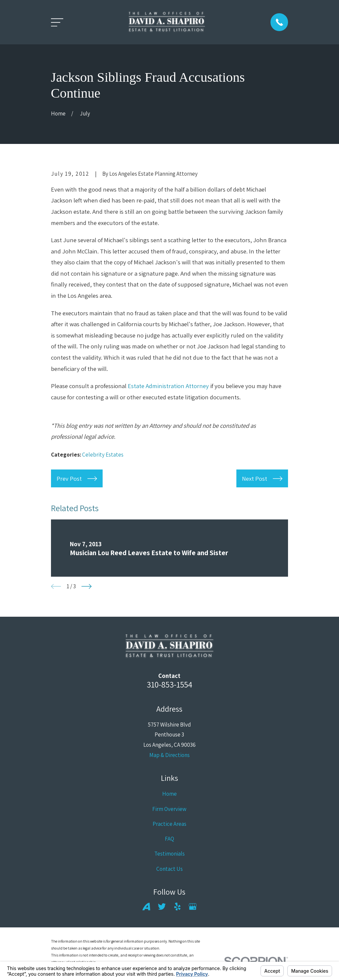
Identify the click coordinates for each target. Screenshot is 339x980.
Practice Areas (169, 824)
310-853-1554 (169, 684)
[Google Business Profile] (193, 907)
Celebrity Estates (103, 455)
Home (169, 794)
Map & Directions (169, 755)
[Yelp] (177, 907)
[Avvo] (146, 907)
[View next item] (87, 586)
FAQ (169, 839)
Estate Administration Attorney (168, 386)
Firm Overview (169, 809)
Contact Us (169, 869)
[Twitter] (162, 907)
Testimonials (169, 854)
